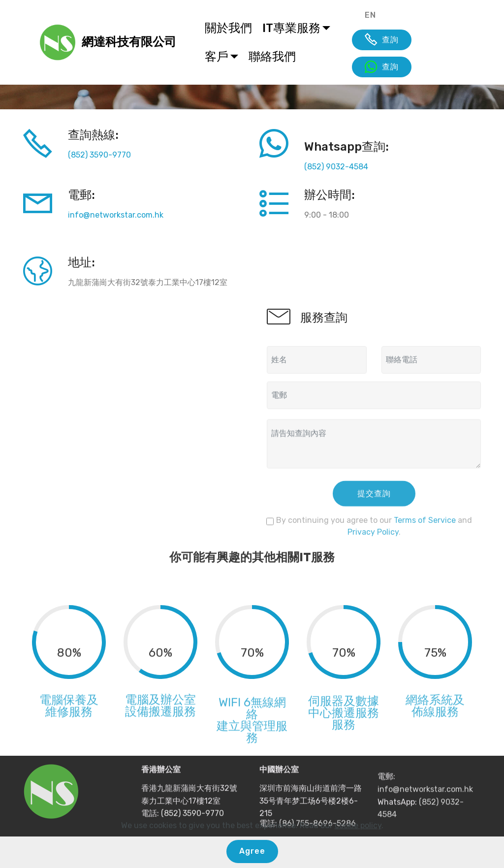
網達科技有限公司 (129, 42)
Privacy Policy (373, 543)
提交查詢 (374, 506)
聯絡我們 (272, 57)
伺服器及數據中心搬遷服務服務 (344, 734)
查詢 (382, 40)
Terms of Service (425, 531)
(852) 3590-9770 (99, 155)
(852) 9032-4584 (336, 167)
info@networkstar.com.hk (116, 215)
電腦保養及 (69, 715)
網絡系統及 (435, 715)
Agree (252, 851)
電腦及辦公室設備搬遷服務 (160, 721)
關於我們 (228, 28)
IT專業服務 (291, 28)
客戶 (217, 57)
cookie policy (358, 825)
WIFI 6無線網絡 (252, 736)
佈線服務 (435, 727)
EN (370, 15)
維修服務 (69, 727)
